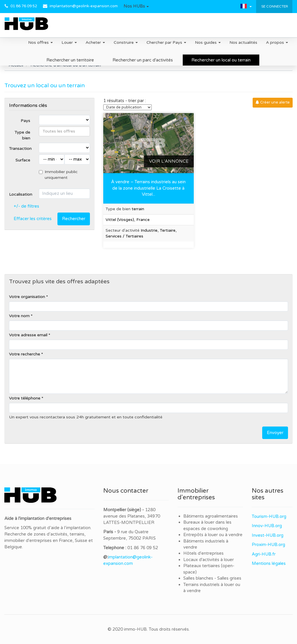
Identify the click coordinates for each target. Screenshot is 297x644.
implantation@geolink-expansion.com (84, 6)
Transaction (20, 149)
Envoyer (275, 433)
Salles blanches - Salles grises (212, 578)
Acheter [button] (95, 42)
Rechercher (74, 219)
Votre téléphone (25, 398)
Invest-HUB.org (268, 535)
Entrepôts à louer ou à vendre (213, 535)
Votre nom (19, 316)
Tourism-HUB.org (269, 516)
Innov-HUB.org (267, 526)
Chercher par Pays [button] (166, 42)
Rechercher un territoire (70, 60)
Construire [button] (126, 42)
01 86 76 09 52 (24, 6)
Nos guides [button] (208, 42)
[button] (136, 6)
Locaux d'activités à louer (209, 560)
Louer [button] (69, 42)
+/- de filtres (26, 206)
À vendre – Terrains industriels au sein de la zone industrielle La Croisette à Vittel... (148, 188)
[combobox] (64, 131)
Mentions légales (269, 563)
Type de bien (22, 135)
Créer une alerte (273, 102)
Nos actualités (243, 42)
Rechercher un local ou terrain (221, 60)
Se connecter (274, 6)
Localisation (21, 194)
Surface (23, 160)
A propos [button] (277, 42)
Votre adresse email (28, 335)
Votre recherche (25, 354)
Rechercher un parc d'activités (143, 60)
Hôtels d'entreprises (203, 553)
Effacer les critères (33, 219)
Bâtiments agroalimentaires (211, 516)
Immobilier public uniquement (58, 175)
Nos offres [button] (40, 42)
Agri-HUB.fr (264, 554)
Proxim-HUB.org (268, 545)
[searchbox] (64, 131)
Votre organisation (27, 297)
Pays (25, 121)
